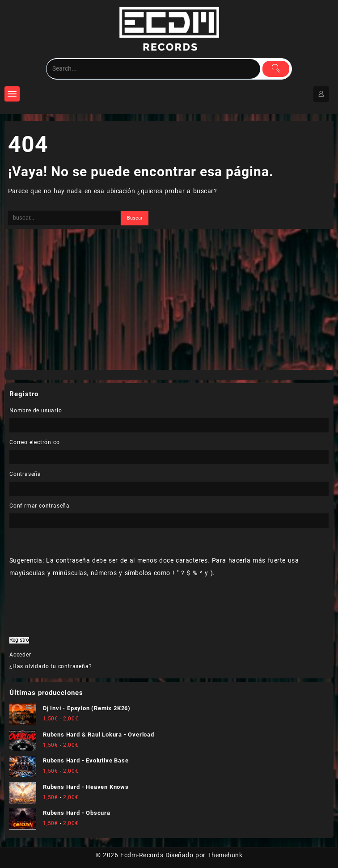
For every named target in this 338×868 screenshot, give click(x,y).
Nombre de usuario (36, 411)
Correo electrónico (34, 442)
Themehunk (225, 855)
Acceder (20, 655)
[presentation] (71, 625)
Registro (19, 640)
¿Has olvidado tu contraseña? (51, 666)
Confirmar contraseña (40, 506)
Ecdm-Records (142, 855)
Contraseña (25, 474)
